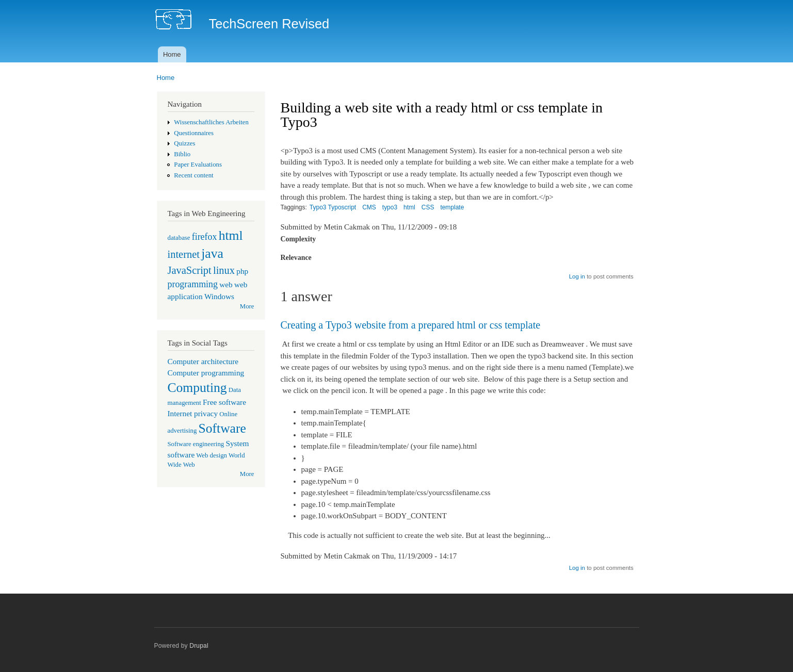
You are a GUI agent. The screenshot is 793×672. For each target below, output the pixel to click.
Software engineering (196, 444)
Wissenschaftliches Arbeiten (211, 122)
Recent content (193, 175)
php (242, 271)
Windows (219, 296)
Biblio (182, 154)
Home (172, 54)
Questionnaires (194, 133)
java (212, 253)
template (452, 207)
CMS (369, 207)
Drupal (199, 646)
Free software (224, 402)
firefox (205, 237)
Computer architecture (203, 361)
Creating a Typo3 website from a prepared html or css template (411, 325)
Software (222, 428)
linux (224, 270)
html (231, 235)
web (226, 284)
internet (184, 254)
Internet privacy (193, 413)
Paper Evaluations (198, 165)
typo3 (390, 207)
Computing (197, 388)
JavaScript (190, 270)
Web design (212, 455)
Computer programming (206, 373)
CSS (428, 207)
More (247, 306)
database (179, 238)
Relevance (296, 258)
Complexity (298, 239)
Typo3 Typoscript (333, 207)
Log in (577, 276)
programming (193, 284)
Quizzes (184, 143)
